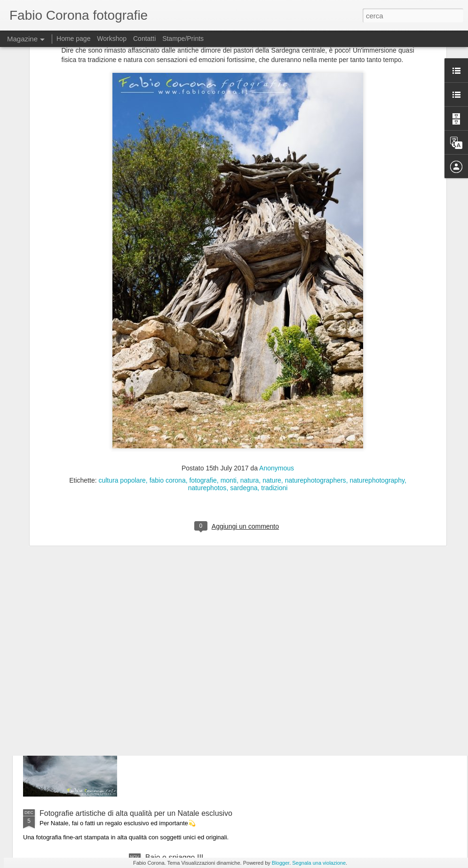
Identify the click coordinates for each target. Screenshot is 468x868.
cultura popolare (122, 386)
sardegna (244, 393)
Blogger (281, 863)
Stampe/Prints (183, 39)
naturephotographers (316, 386)
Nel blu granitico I (175, 600)
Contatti (144, 39)
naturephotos (207, 393)
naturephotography (377, 386)
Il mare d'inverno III (177, 707)
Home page (73, 39)
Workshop (112, 39)
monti (229, 386)
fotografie (203, 386)
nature (272, 386)
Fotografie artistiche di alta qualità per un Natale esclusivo (136, 813)
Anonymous (277, 374)
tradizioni (274, 393)
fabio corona (168, 386)
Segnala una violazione (319, 863)
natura (250, 386)
